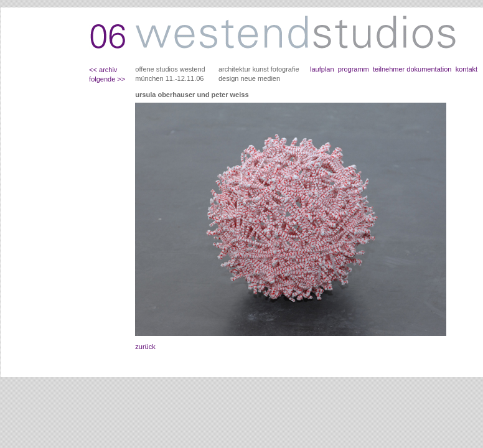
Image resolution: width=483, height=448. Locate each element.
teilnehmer (388, 69)
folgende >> (107, 79)
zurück (145, 347)
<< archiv (103, 70)
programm (354, 69)
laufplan (322, 69)
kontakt (467, 69)
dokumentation (429, 69)
